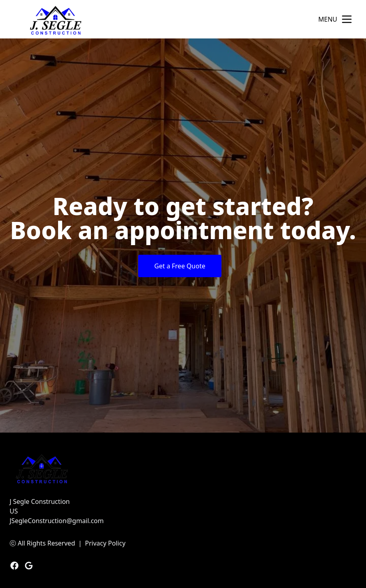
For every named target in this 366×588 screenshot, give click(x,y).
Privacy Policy (105, 543)
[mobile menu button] (347, 19)
